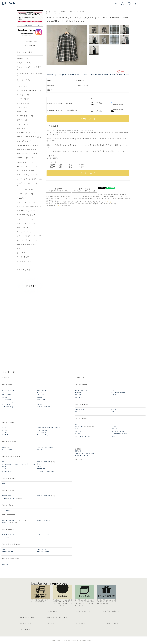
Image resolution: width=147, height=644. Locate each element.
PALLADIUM (42, 433)
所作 (39, 464)
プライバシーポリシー (112, 623)
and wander (6, 400)
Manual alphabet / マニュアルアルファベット (70, 11)
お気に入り (125, 72)
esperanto (6, 511)
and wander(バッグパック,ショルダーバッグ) (18, 464)
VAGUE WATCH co (9, 535)
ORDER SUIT (42, 550)
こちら (109, 202)
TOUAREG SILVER (44, 520)
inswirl (5, 469)
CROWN (114, 412)
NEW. (4, 484)
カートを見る (81, 623)
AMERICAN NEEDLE (45, 447)
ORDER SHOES (43, 552)
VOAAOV (40, 395)
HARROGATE (42, 430)
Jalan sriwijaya (43, 435)
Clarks (4, 433)
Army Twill (41, 400)
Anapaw (5, 564)
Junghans (6, 537)
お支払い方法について (84, 611)
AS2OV (40, 467)
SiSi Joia (114, 429)
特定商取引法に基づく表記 (58, 617)
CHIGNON (79, 427)
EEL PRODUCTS (8, 395)
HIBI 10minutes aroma (85, 453)
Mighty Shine (7, 450)
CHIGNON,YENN (82, 390)
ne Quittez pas (117, 395)
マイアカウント (25, 623)
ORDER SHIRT (8, 552)
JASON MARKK (82, 455)
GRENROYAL (7, 471)
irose (4, 467)
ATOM (28, 629)
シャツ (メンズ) (59, 13)
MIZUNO (5, 435)
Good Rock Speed (9, 402)
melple (40, 397)
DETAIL (5, 523)
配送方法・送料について (113, 611)
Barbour (40, 404)
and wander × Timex (45, 535)
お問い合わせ (53, 611)
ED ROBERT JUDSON (46, 471)
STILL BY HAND (8, 390)
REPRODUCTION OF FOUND (48, 428)
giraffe (4, 550)
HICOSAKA (41, 450)
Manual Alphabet (9, 397)
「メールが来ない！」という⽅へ (30, 25)
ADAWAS (79, 397)
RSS (21, 629)
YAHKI (78, 429)
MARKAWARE (42, 390)
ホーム (48, 11)
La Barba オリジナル (10, 498)
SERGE (78, 395)
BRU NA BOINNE (44, 407)
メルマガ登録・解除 (27, 617)
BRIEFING (41, 469)
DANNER (5, 430)
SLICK (39, 393)
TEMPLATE (80, 410)
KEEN (4, 428)
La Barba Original (9, 407)
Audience (41, 402)
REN (4, 462)
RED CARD (6, 404)
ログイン (51, 623)
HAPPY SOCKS (8, 496)
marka (4, 393)
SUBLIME (5, 447)
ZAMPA (113, 390)
